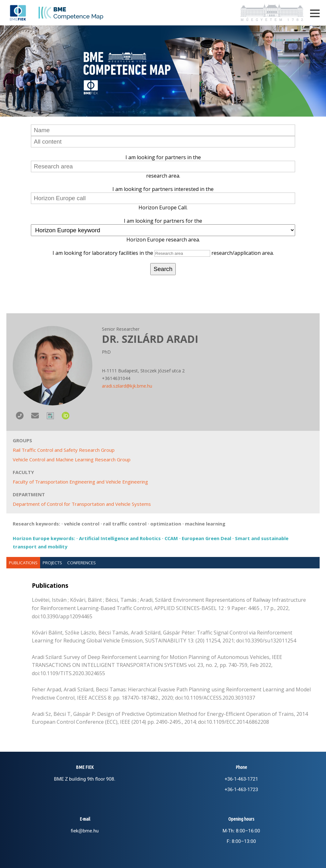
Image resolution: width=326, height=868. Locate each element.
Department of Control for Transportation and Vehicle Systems (82, 504)
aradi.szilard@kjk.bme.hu (127, 386)
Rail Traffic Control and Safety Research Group (64, 450)
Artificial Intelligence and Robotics (120, 538)
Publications (23, 563)
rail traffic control (125, 524)
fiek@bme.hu (85, 831)
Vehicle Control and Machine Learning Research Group (72, 459)
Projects (52, 563)
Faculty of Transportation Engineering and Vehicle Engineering (80, 482)
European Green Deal (206, 538)
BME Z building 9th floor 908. (85, 779)
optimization (166, 524)
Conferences (81, 563)
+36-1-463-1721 (241, 779)
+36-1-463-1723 (241, 790)
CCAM (171, 538)
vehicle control (82, 524)
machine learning (205, 524)
